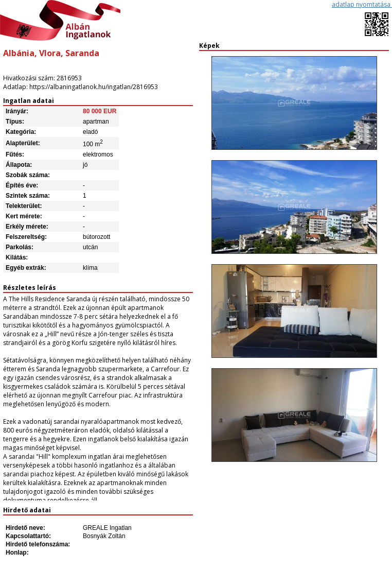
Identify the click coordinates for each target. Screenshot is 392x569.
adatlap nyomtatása (362, 4)
